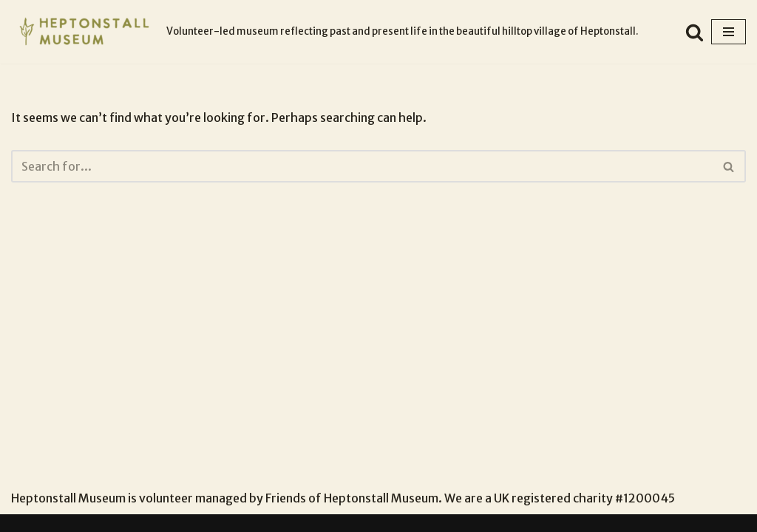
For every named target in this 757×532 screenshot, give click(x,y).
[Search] (695, 32)
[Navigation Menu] (729, 32)
